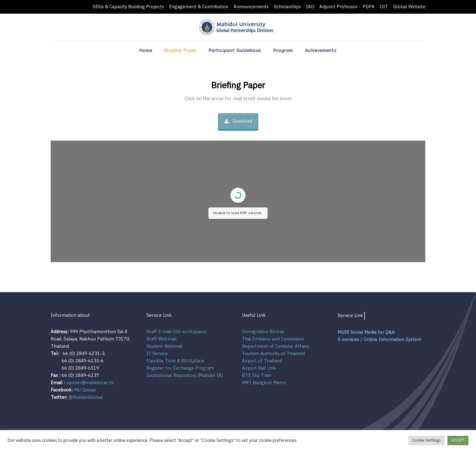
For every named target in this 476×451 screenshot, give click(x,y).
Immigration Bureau (263, 332)
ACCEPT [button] (458, 440)
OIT (384, 7)
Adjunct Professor (338, 7)
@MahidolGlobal (85, 397)
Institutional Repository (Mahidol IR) (185, 376)
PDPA (369, 7)
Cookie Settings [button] (426, 440)
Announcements (251, 7)
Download (238, 121)
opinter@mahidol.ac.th (90, 383)
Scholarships (287, 7)
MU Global (85, 390)
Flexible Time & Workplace (175, 361)
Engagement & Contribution (199, 7)
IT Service (157, 354)
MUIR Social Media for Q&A (366, 332)
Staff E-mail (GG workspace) (177, 332)
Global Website (409, 7)
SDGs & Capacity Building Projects (128, 7)
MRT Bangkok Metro (264, 383)
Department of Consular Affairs (275, 346)
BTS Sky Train (257, 376)
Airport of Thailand (262, 361)
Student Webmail (165, 346)
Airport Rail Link (259, 368)
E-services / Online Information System (379, 340)
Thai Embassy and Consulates (273, 339)
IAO (310, 7)
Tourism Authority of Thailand (273, 354)
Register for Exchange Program (180, 368)
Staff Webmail (161, 339)
